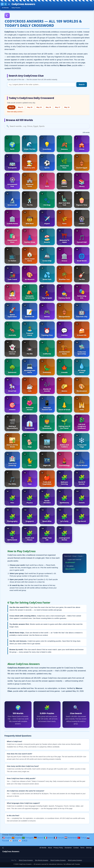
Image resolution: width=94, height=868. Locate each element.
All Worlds (6, 8)
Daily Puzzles (18, 8)
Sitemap (89, 848)
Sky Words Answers (42, 861)
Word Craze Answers (26, 861)
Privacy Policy (58, 848)
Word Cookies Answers (58, 861)
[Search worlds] (47, 127)
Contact (76, 848)
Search (82, 85)
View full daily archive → (16, 112)
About (50, 848)
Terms (82, 848)
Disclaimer (68, 848)
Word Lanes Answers (75, 861)
